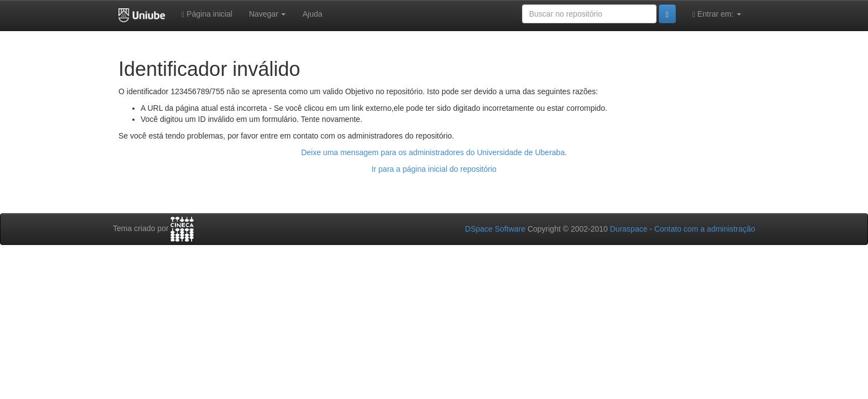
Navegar (268, 14)
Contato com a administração (705, 229)
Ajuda (312, 14)
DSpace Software (495, 229)
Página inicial (207, 14)
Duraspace (629, 229)
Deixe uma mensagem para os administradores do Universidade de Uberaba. (434, 152)
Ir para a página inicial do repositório (434, 169)
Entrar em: (717, 14)
